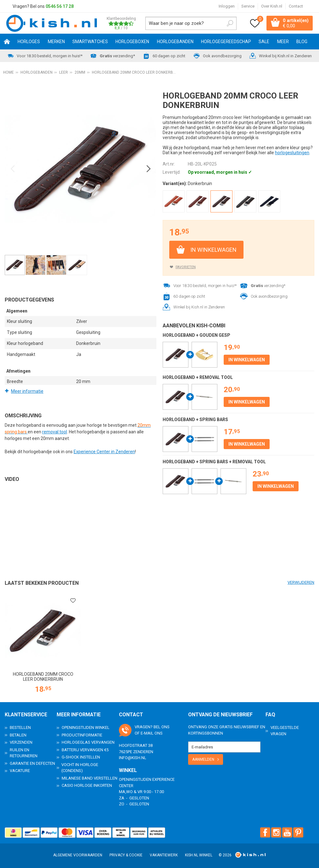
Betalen (18, 735)
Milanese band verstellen (90, 778)
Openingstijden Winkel (86, 727)
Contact (296, 6)
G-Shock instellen (81, 757)
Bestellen (20, 727)
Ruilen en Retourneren (24, 753)
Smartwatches (90, 42)
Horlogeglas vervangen (88, 742)
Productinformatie (82, 735)
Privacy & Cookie (126, 855)
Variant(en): (175, 184)
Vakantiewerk (164, 855)
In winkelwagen (213, 250)
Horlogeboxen (132, 42)
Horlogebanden (175, 42)
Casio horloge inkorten (87, 785)
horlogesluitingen (292, 153)
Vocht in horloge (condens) (80, 768)
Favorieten (186, 267)
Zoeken (230, 23)
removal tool (55, 432)
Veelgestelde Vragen (285, 731)
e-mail (147, 733)
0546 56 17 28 (60, 6)
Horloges (29, 42)
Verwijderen (301, 582)
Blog (302, 42)
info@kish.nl (133, 758)
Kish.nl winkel (199, 855)
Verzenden (21, 742)
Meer (283, 42)
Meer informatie (27, 391)
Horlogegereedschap (226, 42)
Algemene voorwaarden (78, 855)
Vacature (20, 771)
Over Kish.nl (272, 6)
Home (7, 42)
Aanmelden (203, 759)
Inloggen (227, 6)
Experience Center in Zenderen (104, 452)
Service (248, 6)
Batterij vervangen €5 (85, 750)
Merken (56, 42)
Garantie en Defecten (32, 763)
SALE (264, 42)
